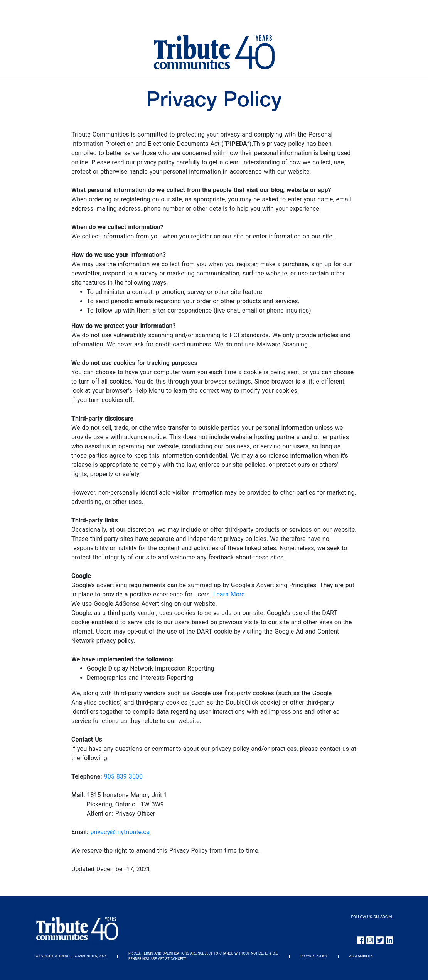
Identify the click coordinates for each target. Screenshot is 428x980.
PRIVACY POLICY (314, 956)
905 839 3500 (123, 776)
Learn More (229, 594)
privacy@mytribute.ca (120, 832)
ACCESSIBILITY (361, 956)
